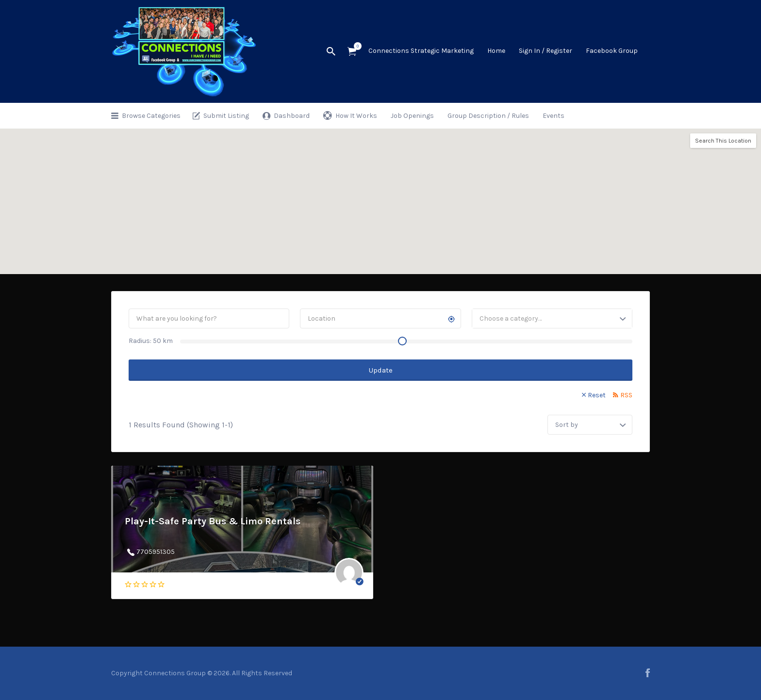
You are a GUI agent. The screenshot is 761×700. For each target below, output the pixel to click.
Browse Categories (151, 116)
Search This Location (723, 141)
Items (355, 46)
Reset (597, 395)
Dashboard (292, 116)
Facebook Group (612, 51)
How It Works (356, 116)
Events (554, 116)
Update (381, 370)
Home (496, 51)
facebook (648, 673)
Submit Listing (226, 116)
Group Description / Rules (488, 116)
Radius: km (151, 341)
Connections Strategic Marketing (421, 51)
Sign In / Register (546, 51)
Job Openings (412, 116)
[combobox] (552, 318)
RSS (626, 395)
